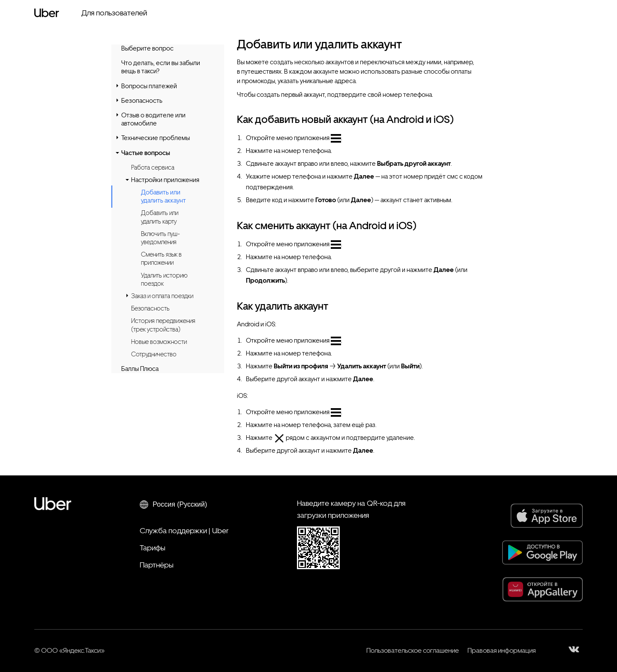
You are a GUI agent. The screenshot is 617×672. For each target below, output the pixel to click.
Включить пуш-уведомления (160, 238)
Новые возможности (159, 342)
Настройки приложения (165, 180)
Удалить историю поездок (164, 279)
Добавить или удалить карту (160, 217)
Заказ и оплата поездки (162, 296)
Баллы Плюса (140, 369)
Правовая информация (502, 650)
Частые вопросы (146, 153)
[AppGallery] (543, 589)
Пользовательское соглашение (413, 650)
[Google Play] (542, 553)
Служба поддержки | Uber (184, 530)
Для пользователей (114, 13)
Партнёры (157, 565)
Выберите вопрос (147, 48)
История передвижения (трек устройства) (163, 325)
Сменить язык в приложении (161, 258)
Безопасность (142, 101)
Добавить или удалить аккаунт (163, 197)
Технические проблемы (156, 138)
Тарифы (153, 548)
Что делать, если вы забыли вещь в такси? (161, 67)
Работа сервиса (153, 167)
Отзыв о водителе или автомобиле (153, 119)
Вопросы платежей (149, 86)
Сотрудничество (154, 354)
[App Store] (547, 516)
